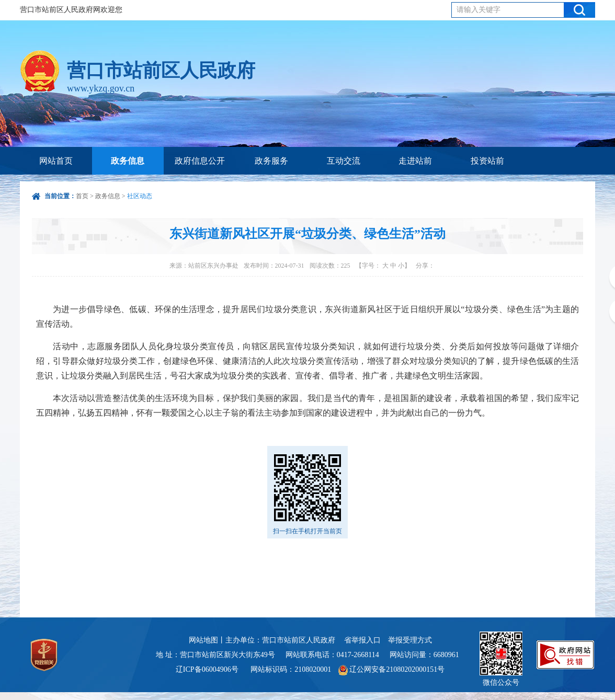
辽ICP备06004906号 (208, 669)
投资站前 (487, 161)
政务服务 (271, 161)
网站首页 (56, 161)
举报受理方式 (410, 640)
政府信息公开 (200, 161)
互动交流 (344, 161)
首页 (82, 196)
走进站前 (415, 161)
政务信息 (128, 161)
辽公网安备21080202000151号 (392, 669)
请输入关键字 (479, 10)
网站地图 (203, 640)
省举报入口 (362, 640)
